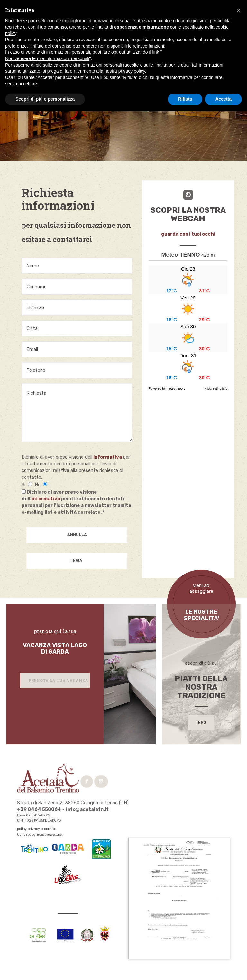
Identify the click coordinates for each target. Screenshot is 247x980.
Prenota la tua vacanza (58, 680)
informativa (108, 457)
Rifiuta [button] (185, 99)
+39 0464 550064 (39, 809)
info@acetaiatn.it (87, 809)
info (201, 722)
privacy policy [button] (132, 71)
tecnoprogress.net (50, 835)
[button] (239, 10)
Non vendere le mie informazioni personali (47, 58)
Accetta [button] (223, 99)
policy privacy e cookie (36, 829)
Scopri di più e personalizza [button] (45, 99)
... (188, 323)
